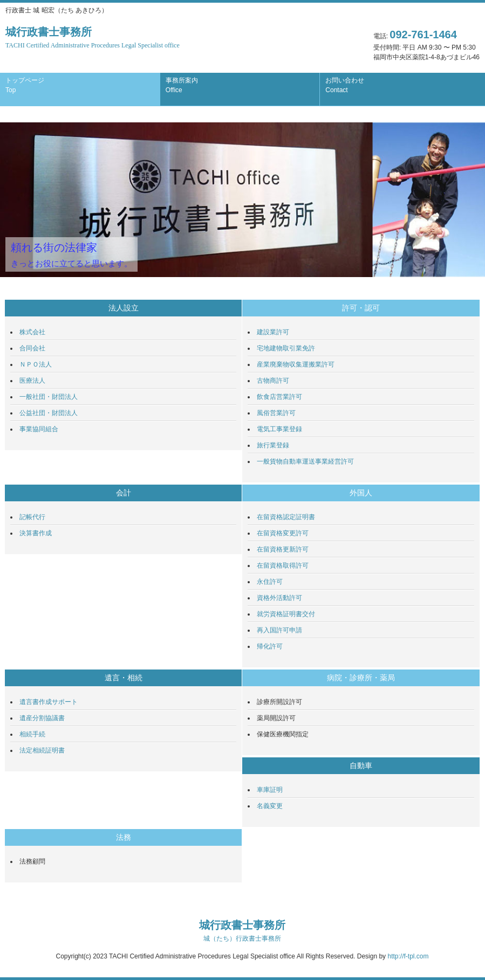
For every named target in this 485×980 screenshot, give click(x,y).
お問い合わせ (345, 85)
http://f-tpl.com (408, 956)
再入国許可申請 (279, 630)
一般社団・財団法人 (49, 397)
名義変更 (270, 806)
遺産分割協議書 (42, 718)
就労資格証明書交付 (286, 614)
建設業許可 (273, 332)
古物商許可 (273, 381)
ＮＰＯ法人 (36, 364)
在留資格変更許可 (283, 533)
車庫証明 (270, 790)
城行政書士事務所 (93, 37)
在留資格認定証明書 (286, 517)
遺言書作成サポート (49, 702)
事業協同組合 (39, 429)
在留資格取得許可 (283, 565)
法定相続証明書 (42, 750)
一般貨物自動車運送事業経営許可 (305, 461)
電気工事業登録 (279, 429)
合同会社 (32, 348)
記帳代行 (32, 517)
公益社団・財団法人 (49, 413)
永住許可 (270, 582)
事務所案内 (182, 85)
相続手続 (32, 734)
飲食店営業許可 (279, 397)
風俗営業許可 (276, 413)
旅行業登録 (273, 445)
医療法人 (32, 381)
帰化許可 (270, 646)
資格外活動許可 (279, 598)
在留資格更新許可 (283, 549)
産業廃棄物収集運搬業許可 (296, 364)
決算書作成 (36, 533)
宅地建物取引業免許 (286, 348)
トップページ (25, 85)
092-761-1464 (423, 34)
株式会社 (32, 332)
